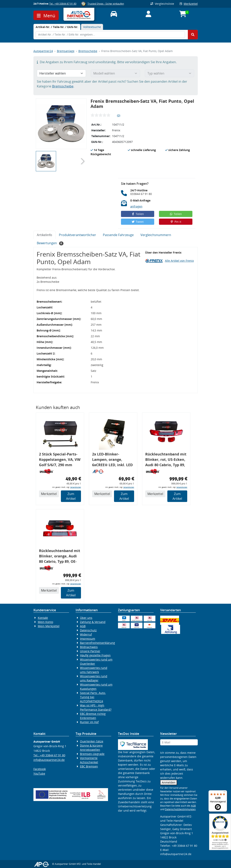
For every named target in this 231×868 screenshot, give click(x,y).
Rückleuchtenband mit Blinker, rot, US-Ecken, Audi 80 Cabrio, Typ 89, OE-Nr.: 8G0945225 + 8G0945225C (166, 460)
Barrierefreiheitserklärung (97, 643)
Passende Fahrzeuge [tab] (118, 235)
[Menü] (225, 793)
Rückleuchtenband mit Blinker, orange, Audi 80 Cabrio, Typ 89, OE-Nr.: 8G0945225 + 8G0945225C (60, 557)
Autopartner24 (43, 51)
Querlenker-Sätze (92, 741)
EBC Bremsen (89, 766)
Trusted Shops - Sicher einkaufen (106, 4)
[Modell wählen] (115, 73)
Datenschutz (88, 630)
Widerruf (86, 634)
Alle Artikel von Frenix (179, 261)
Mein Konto (45, 622)
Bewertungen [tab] (50, 243)
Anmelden (169, 782)
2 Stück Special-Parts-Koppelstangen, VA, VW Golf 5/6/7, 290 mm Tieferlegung (60, 460)
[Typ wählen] (170, 73)
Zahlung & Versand (93, 622)
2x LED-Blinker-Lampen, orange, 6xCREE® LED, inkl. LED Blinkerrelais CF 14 (112, 460)
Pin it (176, 222)
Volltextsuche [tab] (92, 27)
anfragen (136, 206)
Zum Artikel (71, 496)
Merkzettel (189, 4)
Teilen (138, 214)
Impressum (88, 639)
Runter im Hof (89, 722)
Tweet (138, 222)
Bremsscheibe (88, 51)
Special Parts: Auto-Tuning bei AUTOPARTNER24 (93, 697)
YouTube (39, 774)
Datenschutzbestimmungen (180, 809)
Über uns (86, 618)
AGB (83, 626)
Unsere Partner (90, 651)
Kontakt (43, 618)
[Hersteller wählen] (61, 73)
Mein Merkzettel (49, 626)
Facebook (40, 769)
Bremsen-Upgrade (92, 754)
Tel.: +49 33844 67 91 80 (63, 4)
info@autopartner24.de (49, 760)
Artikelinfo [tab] (44, 235)
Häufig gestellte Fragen (95, 655)
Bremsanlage (66, 51)
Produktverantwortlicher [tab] (77, 235)
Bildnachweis (89, 647)
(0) (119, 115)
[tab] (57, 27)
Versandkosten (76, 487)
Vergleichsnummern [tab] (156, 235)
